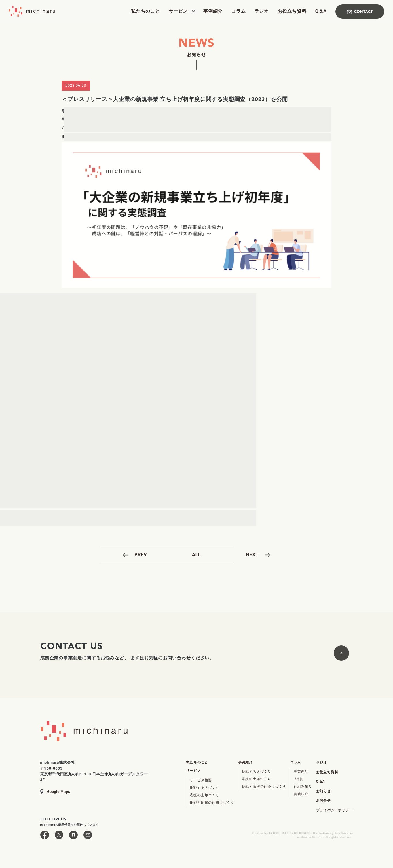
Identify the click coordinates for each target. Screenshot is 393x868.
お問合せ (323, 801)
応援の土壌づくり (204, 795)
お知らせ (323, 791)
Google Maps (59, 792)
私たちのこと (146, 11)
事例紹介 (213, 11)
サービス (178, 11)
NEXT (252, 555)
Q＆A (321, 11)
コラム (238, 11)
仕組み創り (303, 787)
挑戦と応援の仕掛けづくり (212, 803)
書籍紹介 (301, 794)
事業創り (301, 772)
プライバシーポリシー (335, 810)
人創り (299, 779)
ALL (196, 555)
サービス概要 (201, 780)
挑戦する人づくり (204, 788)
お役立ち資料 (292, 11)
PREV (141, 555)
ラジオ (262, 11)
